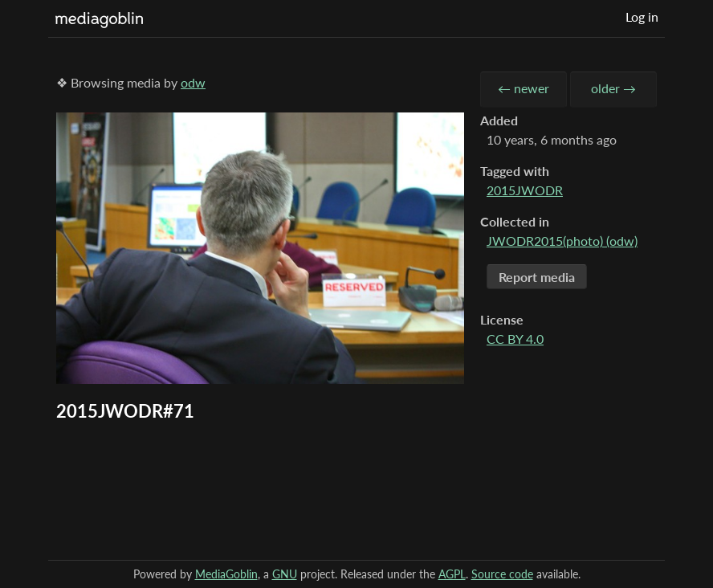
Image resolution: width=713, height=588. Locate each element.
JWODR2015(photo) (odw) (562, 241)
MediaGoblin (226, 574)
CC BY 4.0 (515, 339)
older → (613, 88)
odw (193, 82)
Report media (537, 277)
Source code (502, 574)
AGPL (452, 574)
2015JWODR (525, 190)
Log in (642, 16)
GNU (285, 574)
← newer (524, 88)
